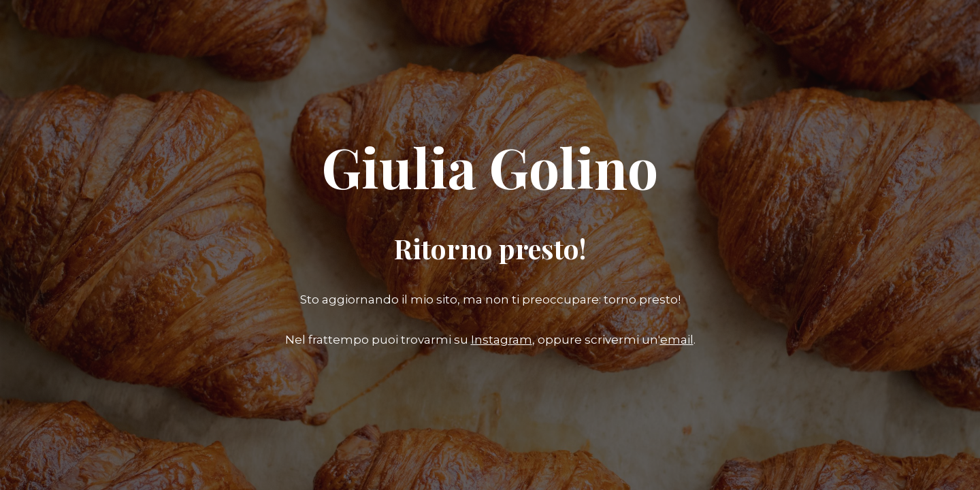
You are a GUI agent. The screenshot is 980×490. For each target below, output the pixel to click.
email (677, 340)
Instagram (502, 340)
